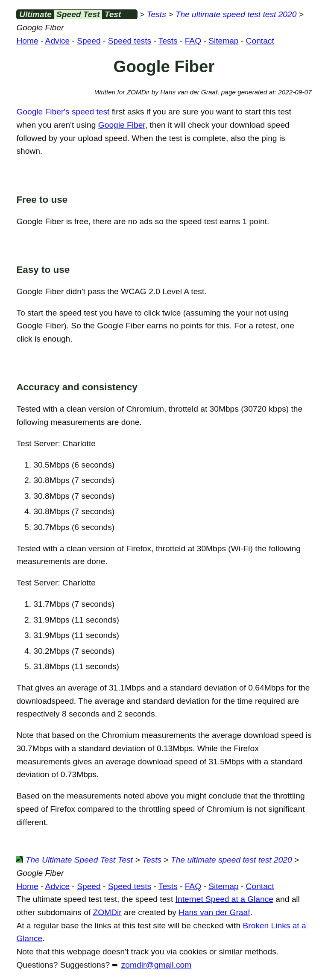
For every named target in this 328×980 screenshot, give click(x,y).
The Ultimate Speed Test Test (75, 860)
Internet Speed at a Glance (224, 899)
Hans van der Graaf (214, 912)
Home (27, 41)
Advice (58, 41)
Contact (260, 41)
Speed (89, 41)
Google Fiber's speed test (63, 112)
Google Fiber (122, 125)
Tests (157, 14)
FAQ (193, 41)
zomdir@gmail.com (156, 965)
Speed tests (130, 41)
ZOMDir (107, 912)
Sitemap (223, 41)
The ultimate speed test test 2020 (236, 14)
